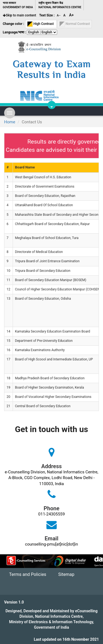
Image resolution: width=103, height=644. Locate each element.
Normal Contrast (75, 24)
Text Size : (47, 15)
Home (10, 122)
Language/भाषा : (14, 32)
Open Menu (10, 113)
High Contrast (41, 24)
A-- (59, 15)
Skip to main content (19, 15)
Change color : (13, 24)
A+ (72, 15)
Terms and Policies (28, 574)
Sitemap (66, 574)
